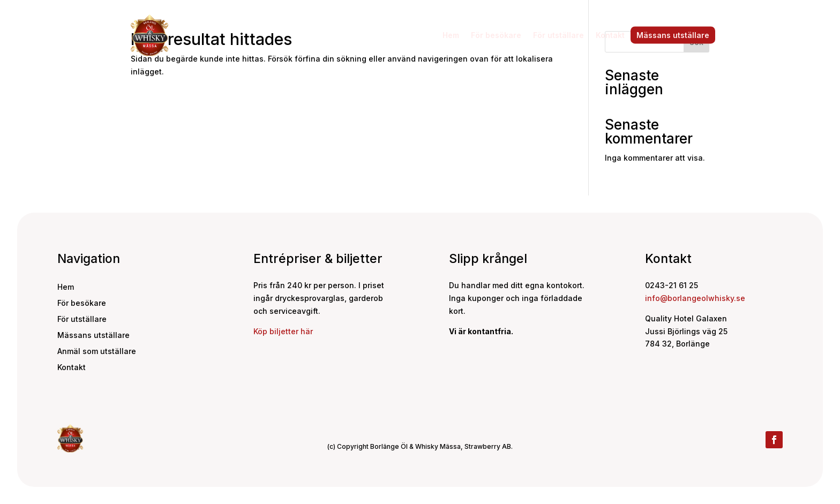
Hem (451, 35)
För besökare (496, 35)
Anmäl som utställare (97, 352)
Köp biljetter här (283, 331)
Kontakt (610, 35)
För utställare (558, 35)
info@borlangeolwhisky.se (695, 298)
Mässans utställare (673, 35)
